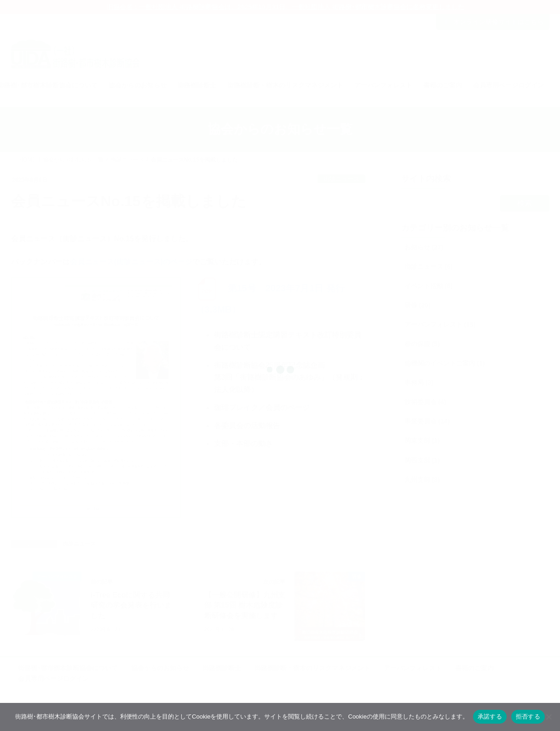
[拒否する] (548, 717)
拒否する (528, 716)
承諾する (490, 716)
